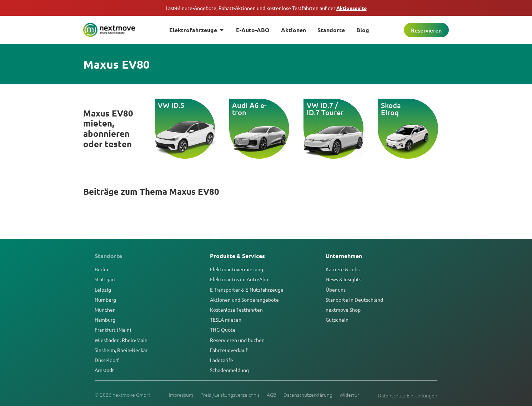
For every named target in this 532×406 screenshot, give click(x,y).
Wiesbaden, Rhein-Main (121, 340)
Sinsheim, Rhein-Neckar (121, 350)
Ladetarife (222, 360)
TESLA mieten (226, 320)
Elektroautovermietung (237, 269)
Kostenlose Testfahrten (236, 310)
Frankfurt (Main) (113, 330)
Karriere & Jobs (343, 269)
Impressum (181, 395)
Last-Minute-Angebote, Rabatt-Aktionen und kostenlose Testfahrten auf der (266, 8)
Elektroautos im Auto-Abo (239, 279)
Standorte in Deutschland (354, 299)
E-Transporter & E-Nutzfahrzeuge (247, 289)
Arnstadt (104, 370)
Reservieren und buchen (237, 340)
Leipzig (103, 289)
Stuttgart (105, 279)
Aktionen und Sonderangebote (244, 299)
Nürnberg (105, 299)
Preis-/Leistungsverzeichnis (230, 395)
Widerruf (349, 395)
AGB (272, 395)
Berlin (101, 269)
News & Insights (343, 279)
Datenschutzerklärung (308, 395)
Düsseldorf (107, 360)
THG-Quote (223, 330)
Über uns (336, 289)
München (105, 310)
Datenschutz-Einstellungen (408, 395)
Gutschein (337, 320)
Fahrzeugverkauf (229, 350)
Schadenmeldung (229, 370)
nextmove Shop (343, 310)
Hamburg (105, 320)
